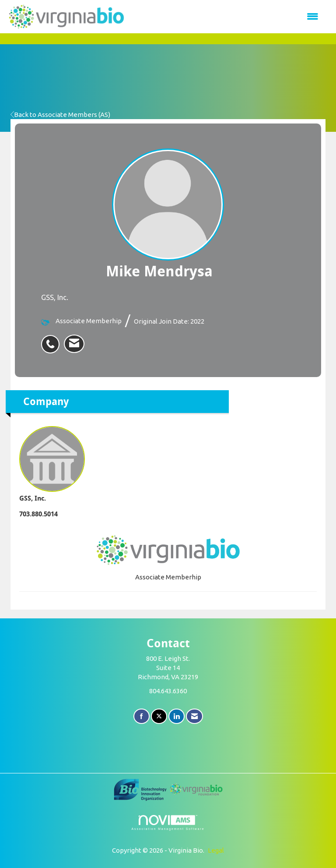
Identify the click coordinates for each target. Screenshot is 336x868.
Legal (216, 850)
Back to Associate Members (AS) (60, 115)
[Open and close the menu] (227, 16)
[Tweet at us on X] (159, 716)
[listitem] (52, 339)
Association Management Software (168, 823)
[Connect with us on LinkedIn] (177, 716)
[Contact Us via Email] (194, 716)
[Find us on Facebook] (142, 716)
